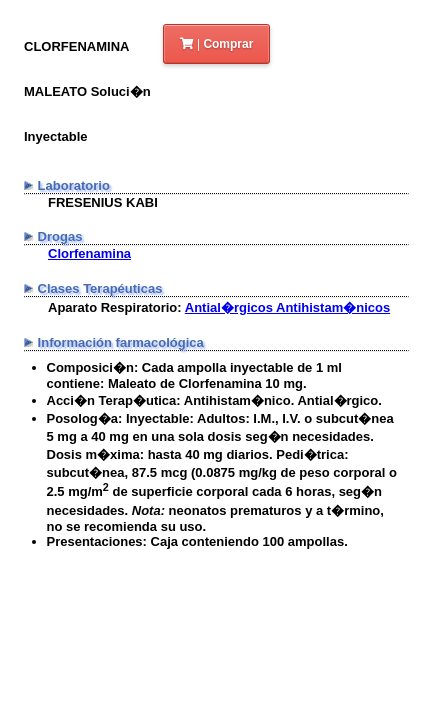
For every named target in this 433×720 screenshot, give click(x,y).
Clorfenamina (89, 253)
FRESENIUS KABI (103, 202)
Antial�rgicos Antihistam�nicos (287, 307)
